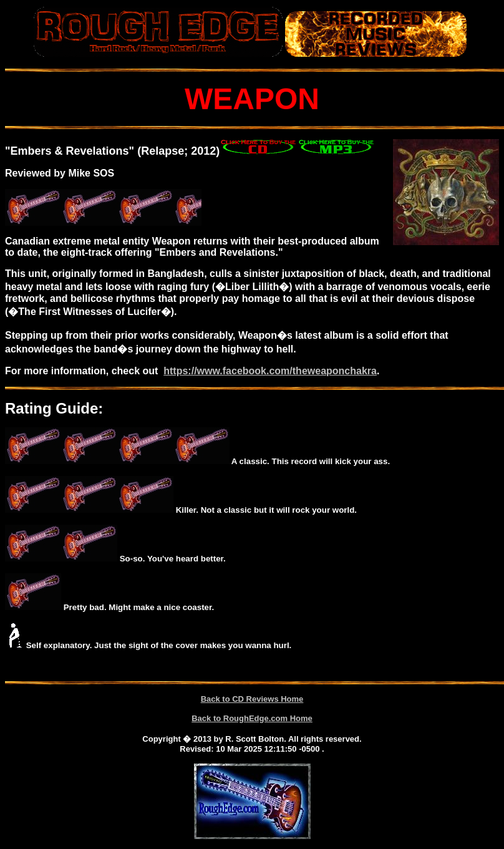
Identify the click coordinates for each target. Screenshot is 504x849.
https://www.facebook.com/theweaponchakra (270, 371)
